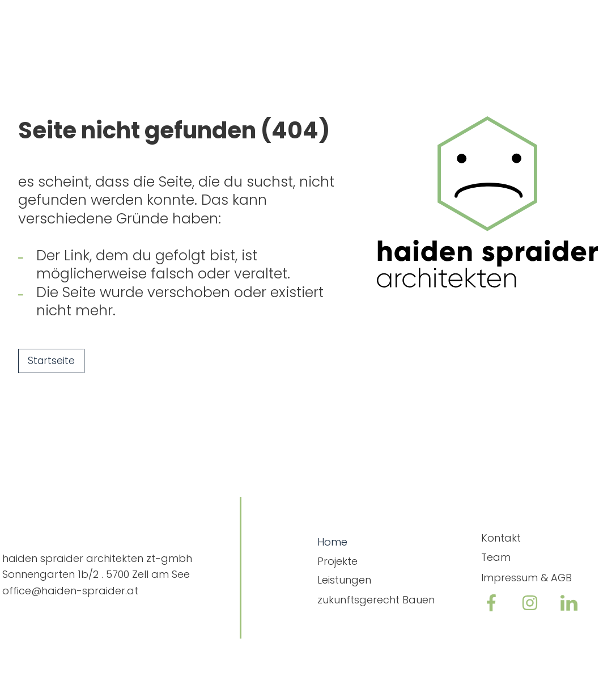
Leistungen (344, 580)
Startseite (51, 361)
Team (496, 557)
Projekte (337, 561)
